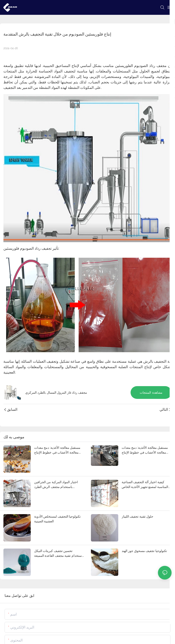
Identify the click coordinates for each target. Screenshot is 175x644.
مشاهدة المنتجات (151, 392)
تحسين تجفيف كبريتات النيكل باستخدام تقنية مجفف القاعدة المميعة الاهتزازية (59, 554)
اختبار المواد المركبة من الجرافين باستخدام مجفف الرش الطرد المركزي (56, 485)
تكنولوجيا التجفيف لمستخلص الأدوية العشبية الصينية (57, 519)
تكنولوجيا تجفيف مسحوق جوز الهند (144, 551)
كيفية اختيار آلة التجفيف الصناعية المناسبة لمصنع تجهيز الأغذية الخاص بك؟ (145, 485)
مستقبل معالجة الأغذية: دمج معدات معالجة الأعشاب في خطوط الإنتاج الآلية (57, 450)
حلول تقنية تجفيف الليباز (138, 516)
